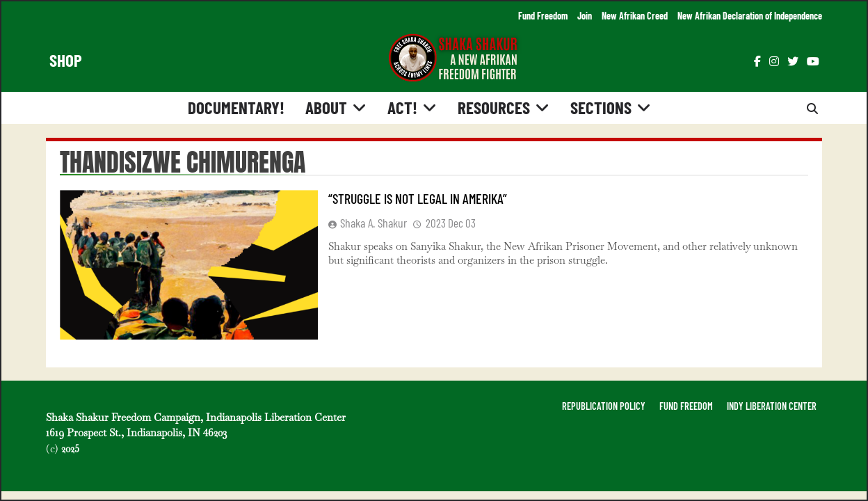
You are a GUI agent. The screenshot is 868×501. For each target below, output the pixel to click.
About (326, 107)
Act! (402, 107)
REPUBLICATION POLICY (604, 406)
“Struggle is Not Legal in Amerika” (418, 198)
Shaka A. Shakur (373, 223)
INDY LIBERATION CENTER (772, 406)
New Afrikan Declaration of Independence (750, 16)
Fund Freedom (543, 16)
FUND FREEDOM (686, 406)
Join (585, 16)
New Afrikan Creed (635, 16)
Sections (601, 107)
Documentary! (236, 107)
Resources (494, 107)
